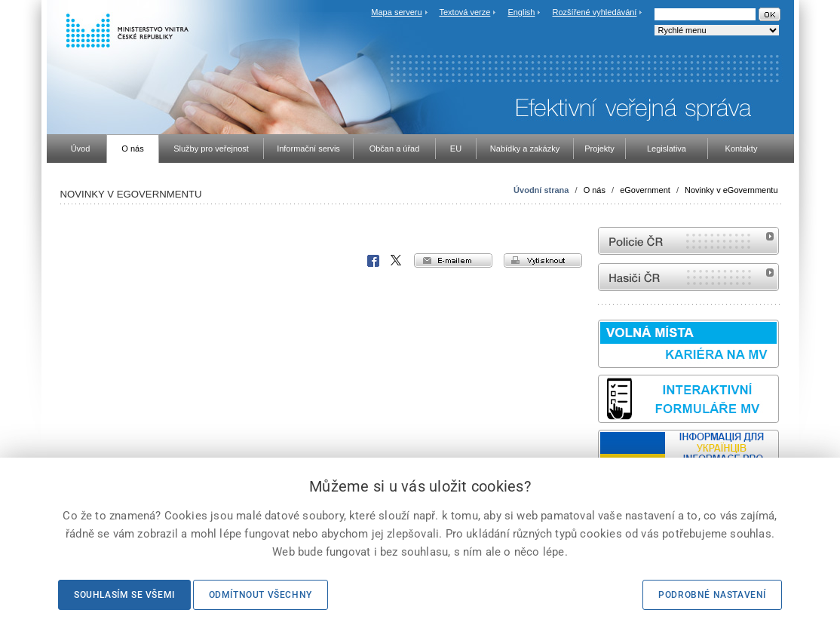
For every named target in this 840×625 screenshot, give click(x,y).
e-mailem (453, 260)
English (521, 12)
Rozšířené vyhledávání (595, 12)
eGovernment (645, 190)
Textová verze (464, 12)
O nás (595, 190)
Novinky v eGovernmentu (731, 190)
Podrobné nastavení (712, 595)
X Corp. (397, 261)
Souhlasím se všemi (124, 595)
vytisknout (543, 260)
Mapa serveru (396, 12)
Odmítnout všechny (261, 595)
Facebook (373, 261)
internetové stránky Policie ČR (688, 241)
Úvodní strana (541, 190)
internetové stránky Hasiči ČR (688, 277)
